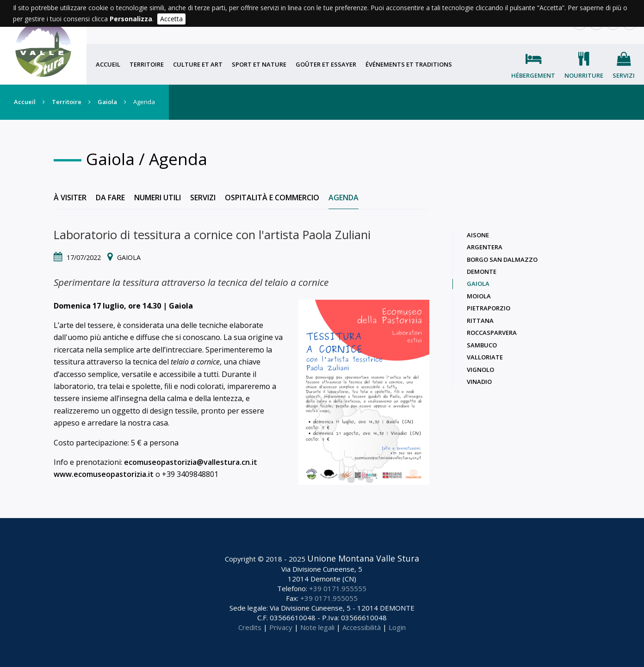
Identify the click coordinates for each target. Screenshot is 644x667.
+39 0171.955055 (329, 598)
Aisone (478, 235)
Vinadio (479, 382)
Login (397, 627)
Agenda (344, 198)
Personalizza (131, 19)
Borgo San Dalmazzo (502, 259)
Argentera (485, 247)
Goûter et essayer (326, 64)
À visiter (70, 198)
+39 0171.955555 (338, 588)
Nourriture (584, 75)
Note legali (317, 627)
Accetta (171, 19)
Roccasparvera (492, 333)
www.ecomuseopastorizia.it (104, 474)
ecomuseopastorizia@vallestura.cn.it (191, 462)
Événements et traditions (409, 64)
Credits (250, 627)
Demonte (482, 272)
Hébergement (533, 75)
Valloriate (485, 357)
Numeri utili (158, 198)
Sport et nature (259, 64)
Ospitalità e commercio (272, 198)
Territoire (147, 64)
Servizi (624, 75)
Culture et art (198, 64)
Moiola (479, 296)
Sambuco (482, 345)
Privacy (281, 627)
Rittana (480, 321)
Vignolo (480, 370)
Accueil (108, 64)
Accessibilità (362, 627)
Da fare (110, 198)
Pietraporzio (489, 308)
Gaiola (107, 102)
